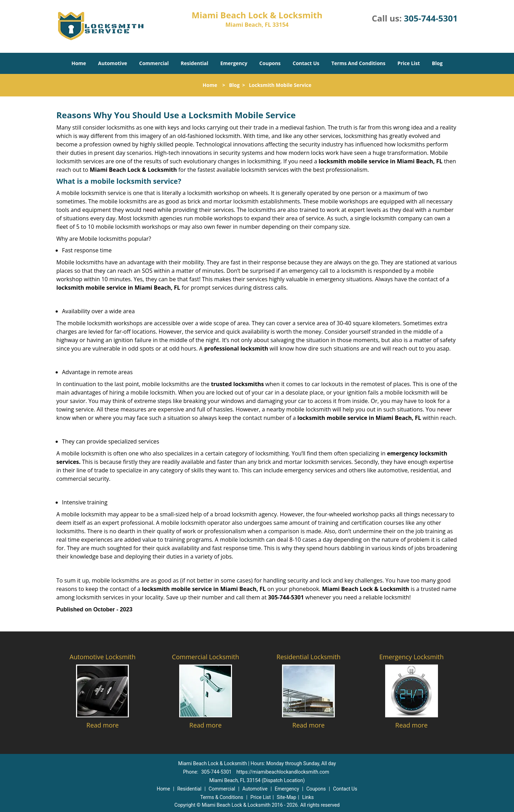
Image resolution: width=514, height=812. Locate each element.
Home (79, 63)
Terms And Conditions (358, 63)
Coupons (270, 63)
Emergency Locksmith (411, 657)
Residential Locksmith (308, 657)
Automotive (113, 63)
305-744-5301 (431, 18)
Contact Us (306, 63)
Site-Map (286, 797)
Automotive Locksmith (103, 657)
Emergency (234, 63)
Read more (102, 725)
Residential (194, 63)
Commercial (154, 63)
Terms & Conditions (222, 797)
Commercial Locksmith (205, 657)
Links (308, 797)
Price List (409, 63)
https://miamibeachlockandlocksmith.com (283, 772)
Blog (437, 63)
